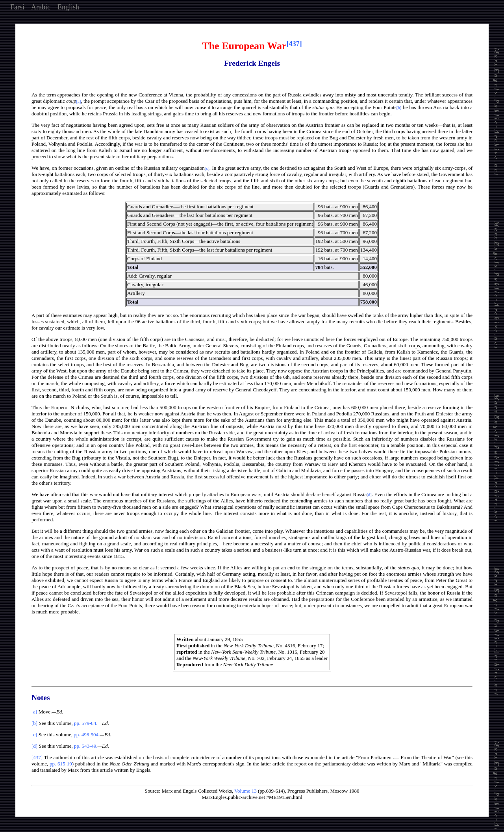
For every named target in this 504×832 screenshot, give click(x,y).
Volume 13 (245, 791)
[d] (34, 746)
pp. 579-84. (86, 723)
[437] (37, 757)
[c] (34, 735)
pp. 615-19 (61, 764)
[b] (34, 723)
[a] (34, 712)
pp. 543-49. (86, 746)
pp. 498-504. (87, 735)
